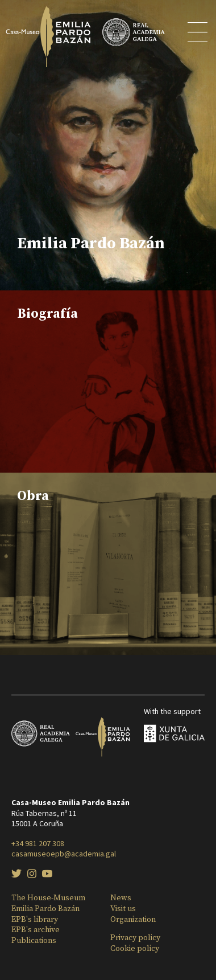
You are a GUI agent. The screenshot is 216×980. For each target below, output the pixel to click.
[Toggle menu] (198, 34)
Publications (34, 941)
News (121, 898)
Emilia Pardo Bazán (45, 909)
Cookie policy (135, 949)
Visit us (123, 909)
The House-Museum (48, 898)
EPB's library (35, 920)
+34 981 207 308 (38, 843)
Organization (133, 920)
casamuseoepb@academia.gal (64, 854)
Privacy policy (135, 938)
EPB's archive (36, 930)
